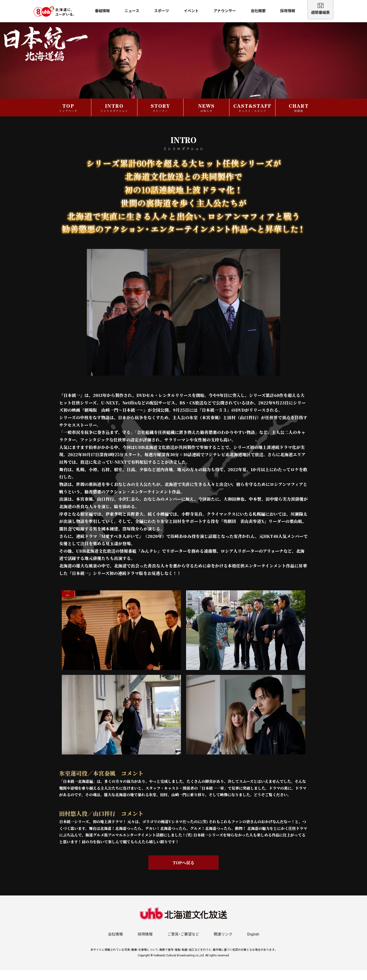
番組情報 (102, 11)
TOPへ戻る (184, 872)
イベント (191, 11)
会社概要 (258, 11)
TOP (68, 117)
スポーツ (161, 11)
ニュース (132, 11)
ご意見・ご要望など (183, 944)
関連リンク (223, 944)
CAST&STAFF (252, 117)
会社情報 (115, 944)
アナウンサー (225, 11)
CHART (299, 117)
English (253, 944)
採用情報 (288, 11)
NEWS (206, 117)
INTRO (114, 117)
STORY (160, 117)
